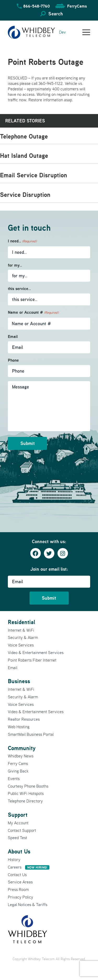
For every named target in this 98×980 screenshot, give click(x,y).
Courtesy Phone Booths (28, 786)
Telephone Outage (24, 136)
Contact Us (17, 875)
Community (22, 748)
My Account (18, 823)
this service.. (19, 289)
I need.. (22, 241)
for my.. (15, 265)
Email (13, 337)
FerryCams (77, 6)
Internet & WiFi (21, 630)
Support (18, 815)
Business (19, 681)
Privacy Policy (21, 897)
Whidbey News (21, 756)
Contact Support (22, 830)
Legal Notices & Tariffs (28, 904)
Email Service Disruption (34, 175)
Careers (29, 867)
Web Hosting (19, 727)
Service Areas (20, 882)
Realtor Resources (24, 719)
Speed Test (18, 838)
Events (14, 778)
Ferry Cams (18, 763)
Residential (21, 622)
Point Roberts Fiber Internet (32, 660)
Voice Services (21, 645)
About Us (19, 851)
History (14, 859)
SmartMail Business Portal (31, 734)
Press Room (18, 889)
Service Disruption (25, 195)
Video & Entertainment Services (36, 652)
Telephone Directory (25, 801)
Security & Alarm (23, 637)
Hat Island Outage (24, 156)
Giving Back (18, 771)
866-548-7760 (37, 6)
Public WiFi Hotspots (26, 793)
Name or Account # (33, 313)
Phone (13, 360)
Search (56, 14)
